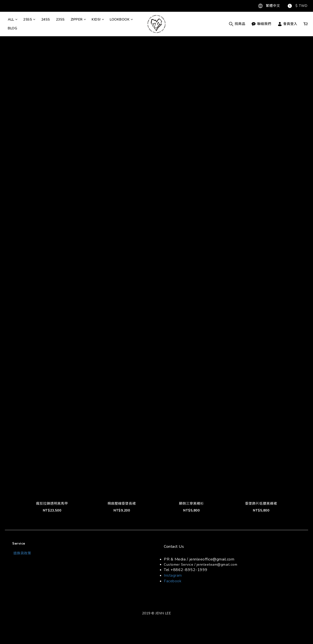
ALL (13, 19)
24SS (46, 19)
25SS (29, 19)
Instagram (173, 575)
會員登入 (287, 24)
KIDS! (98, 19)
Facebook (173, 581)
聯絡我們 (261, 24)
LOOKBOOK (121, 19)
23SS (60, 19)
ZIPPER (78, 19)
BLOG (12, 28)
